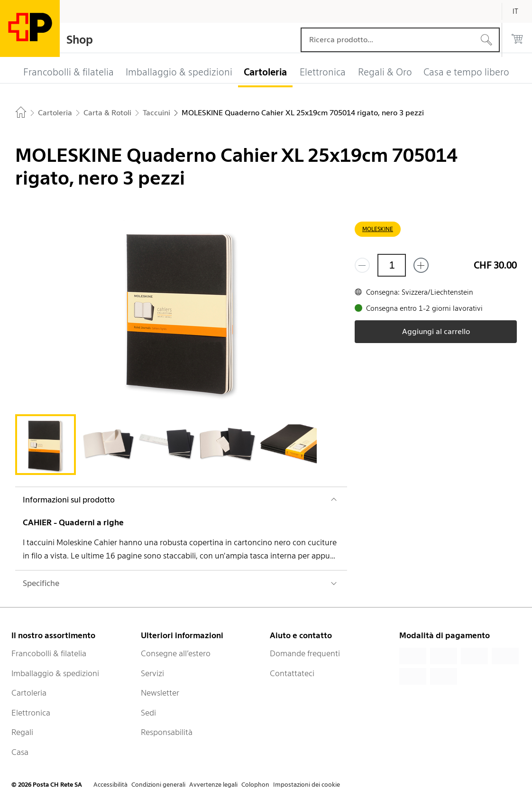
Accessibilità (110, 785)
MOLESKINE (378, 229)
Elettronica (31, 713)
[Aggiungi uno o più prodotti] (421, 265)
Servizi (152, 673)
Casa (20, 752)
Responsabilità (167, 732)
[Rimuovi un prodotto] (362, 265)
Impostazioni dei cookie (307, 785)
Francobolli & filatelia (49, 653)
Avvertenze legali (213, 785)
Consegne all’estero (176, 653)
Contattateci (292, 673)
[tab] (46, 445)
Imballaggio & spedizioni (55, 673)
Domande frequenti (305, 653)
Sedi (148, 713)
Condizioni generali (158, 785)
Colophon (255, 785)
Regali (22, 732)
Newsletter (160, 693)
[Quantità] (392, 265)
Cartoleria (29, 693)
